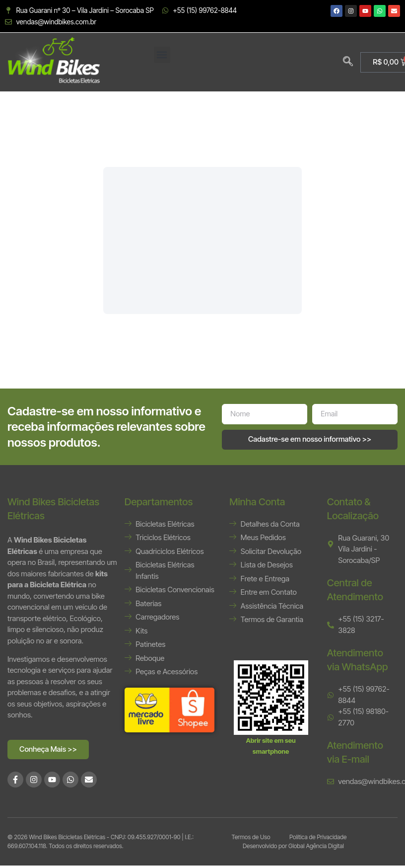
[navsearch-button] (348, 62)
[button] (162, 55)
